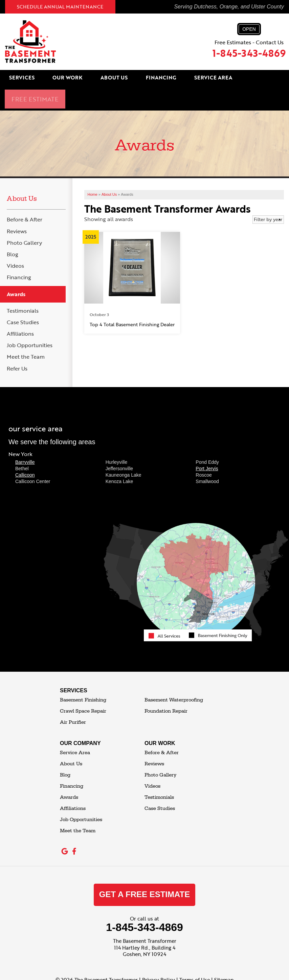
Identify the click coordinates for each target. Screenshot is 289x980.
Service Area (199, 78)
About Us (113, 78)
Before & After (25, 196)
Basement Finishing (83, 676)
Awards (16, 270)
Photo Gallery (24, 219)
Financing (154, 78)
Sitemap (224, 956)
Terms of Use (195, 956)
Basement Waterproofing (174, 676)
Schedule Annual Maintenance (60, 7)
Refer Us (17, 345)
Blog (13, 230)
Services (34, 78)
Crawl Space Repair (83, 687)
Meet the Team (26, 333)
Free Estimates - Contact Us (249, 42)
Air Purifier (73, 698)
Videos (15, 242)
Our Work (73, 78)
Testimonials (23, 287)
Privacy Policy (159, 956)
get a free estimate (144, 870)
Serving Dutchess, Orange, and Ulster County (229, 7)
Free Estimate (249, 78)
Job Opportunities (30, 321)
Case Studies (23, 298)
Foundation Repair (166, 687)
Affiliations (20, 310)
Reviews (17, 207)
